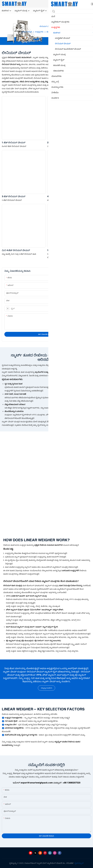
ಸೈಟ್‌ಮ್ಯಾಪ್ (79, 863)
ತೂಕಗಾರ (50, 32)
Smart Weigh (27, 32)
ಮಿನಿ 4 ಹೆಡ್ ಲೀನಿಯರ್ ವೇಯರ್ (16, 250)
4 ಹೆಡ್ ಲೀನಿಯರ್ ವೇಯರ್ (59, 196)
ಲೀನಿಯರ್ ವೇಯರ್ (64, 32)
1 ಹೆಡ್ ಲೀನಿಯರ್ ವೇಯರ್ (14, 142)
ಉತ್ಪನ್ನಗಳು (39, 32)
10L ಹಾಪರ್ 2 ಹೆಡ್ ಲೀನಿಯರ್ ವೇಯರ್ (65, 250)
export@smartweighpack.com (37, 783)
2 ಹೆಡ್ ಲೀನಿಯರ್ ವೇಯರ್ (59, 142)
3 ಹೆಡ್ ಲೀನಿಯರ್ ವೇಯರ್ (14, 196)
